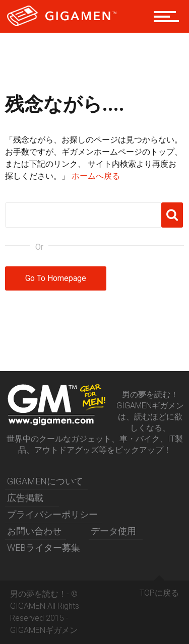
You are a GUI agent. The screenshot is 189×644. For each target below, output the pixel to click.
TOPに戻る (159, 589)
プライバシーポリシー (52, 514)
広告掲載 (25, 498)
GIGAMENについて (45, 481)
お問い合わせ (34, 531)
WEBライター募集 (44, 548)
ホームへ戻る (96, 176)
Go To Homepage (56, 278)
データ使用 (113, 531)
